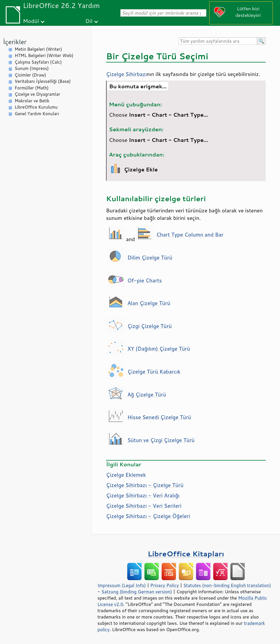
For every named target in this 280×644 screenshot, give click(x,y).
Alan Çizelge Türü (149, 303)
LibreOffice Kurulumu (36, 107)
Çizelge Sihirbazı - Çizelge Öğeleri (148, 516)
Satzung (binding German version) (137, 592)
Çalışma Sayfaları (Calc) (38, 62)
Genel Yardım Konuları (37, 114)
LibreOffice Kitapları (186, 554)
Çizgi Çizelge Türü (149, 326)
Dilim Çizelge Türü (150, 257)
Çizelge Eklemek (126, 475)
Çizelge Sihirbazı (126, 74)
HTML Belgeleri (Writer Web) (44, 55)
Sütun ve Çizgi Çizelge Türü (161, 440)
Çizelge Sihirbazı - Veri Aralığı (143, 495)
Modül (31, 21)
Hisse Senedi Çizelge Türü (159, 417)
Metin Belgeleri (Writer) (38, 49)
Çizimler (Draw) (30, 75)
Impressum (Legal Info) (122, 585)
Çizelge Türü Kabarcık (154, 371)
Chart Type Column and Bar (190, 234)
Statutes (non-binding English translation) (227, 585)
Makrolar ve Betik (32, 101)
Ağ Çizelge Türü (147, 394)
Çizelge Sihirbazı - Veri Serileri (144, 506)
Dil (89, 21)
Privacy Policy (165, 585)
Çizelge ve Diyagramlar (37, 94)
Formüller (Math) (32, 88)
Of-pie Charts (144, 280)
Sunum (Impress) (32, 68)
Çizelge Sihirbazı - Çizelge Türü (145, 485)
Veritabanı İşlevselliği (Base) (43, 81)
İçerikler (15, 42)
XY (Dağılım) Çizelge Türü (159, 349)
